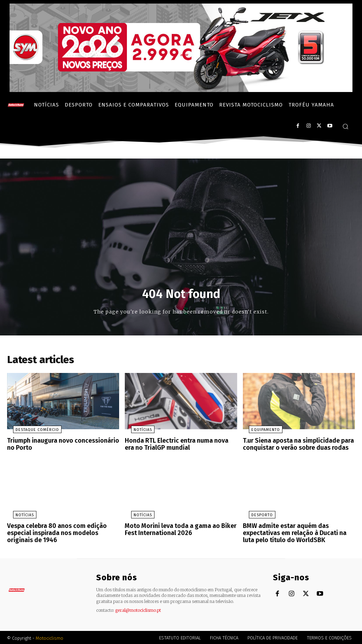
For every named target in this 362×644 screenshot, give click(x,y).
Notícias (136, 432)
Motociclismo (49, 637)
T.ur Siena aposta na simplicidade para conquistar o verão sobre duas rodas (295, 446)
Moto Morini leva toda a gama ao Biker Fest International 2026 (177, 530)
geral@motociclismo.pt (138, 609)
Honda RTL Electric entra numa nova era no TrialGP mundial (177, 446)
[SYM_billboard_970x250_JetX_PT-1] (181, 90)
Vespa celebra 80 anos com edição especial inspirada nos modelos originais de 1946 (63, 533)
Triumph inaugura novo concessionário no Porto (63, 446)
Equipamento (260, 432)
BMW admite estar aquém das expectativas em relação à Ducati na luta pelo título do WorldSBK (298, 533)
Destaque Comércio (31, 432)
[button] (345, 126)
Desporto (256, 516)
